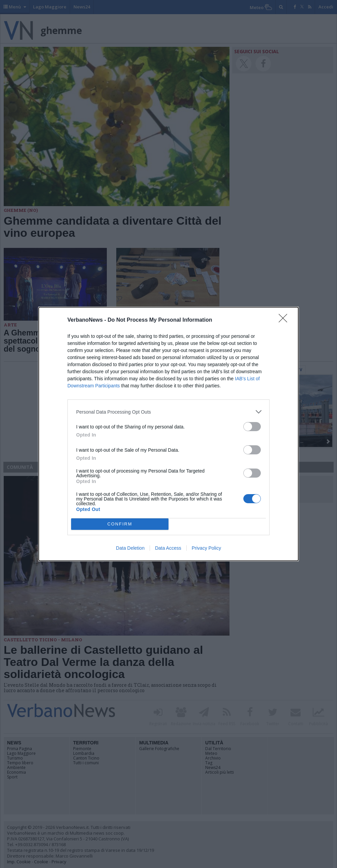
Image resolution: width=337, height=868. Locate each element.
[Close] (285, 320)
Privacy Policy (206, 548)
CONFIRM (120, 524)
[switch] (252, 427)
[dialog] (168, 434)
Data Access (168, 548)
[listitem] (168, 412)
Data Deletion (130, 548)
